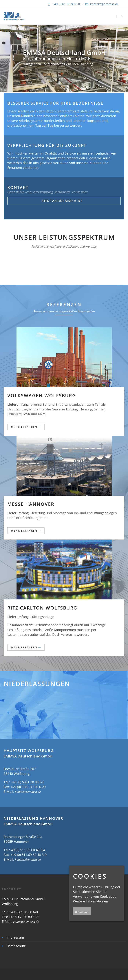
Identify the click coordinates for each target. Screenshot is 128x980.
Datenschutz (16, 946)
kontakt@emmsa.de (28, 792)
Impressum (15, 937)
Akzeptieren (82, 912)
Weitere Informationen (90, 901)
